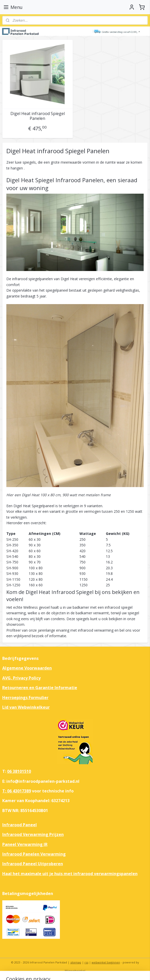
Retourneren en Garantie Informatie (40, 688)
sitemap (76, 962)
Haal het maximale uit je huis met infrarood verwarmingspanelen (70, 874)
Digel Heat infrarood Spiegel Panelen (38, 116)
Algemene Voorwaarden (27, 668)
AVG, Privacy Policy (21, 678)
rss (86, 962)
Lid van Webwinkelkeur (26, 707)
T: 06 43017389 (17, 791)
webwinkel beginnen (106, 962)
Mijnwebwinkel (75, 971)
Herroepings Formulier (25, 698)
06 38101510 (19, 771)
